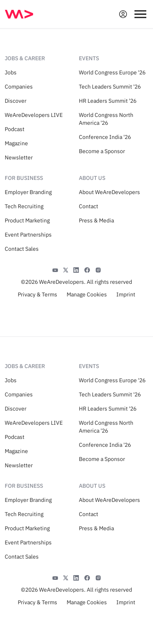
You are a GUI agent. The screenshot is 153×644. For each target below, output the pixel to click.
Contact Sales (22, 249)
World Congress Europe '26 (112, 72)
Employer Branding (28, 192)
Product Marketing (27, 220)
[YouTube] (55, 269)
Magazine (16, 143)
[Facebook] (87, 269)
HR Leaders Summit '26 (108, 101)
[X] (66, 269)
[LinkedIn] (76, 269)
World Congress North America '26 (106, 119)
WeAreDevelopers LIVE (34, 115)
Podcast (15, 129)
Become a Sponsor (102, 151)
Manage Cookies (87, 294)
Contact (89, 206)
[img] (19, 14)
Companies (19, 87)
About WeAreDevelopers (109, 192)
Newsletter (19, 157)
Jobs (11, 72)
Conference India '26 (105, 137)
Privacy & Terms (37, 294)
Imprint (126, 294)
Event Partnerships (28, 235)
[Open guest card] (123, 14)
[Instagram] (98, 269)
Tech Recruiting (24, 206)
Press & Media (96, 220)
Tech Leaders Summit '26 (110, 87)
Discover (16, 101)
